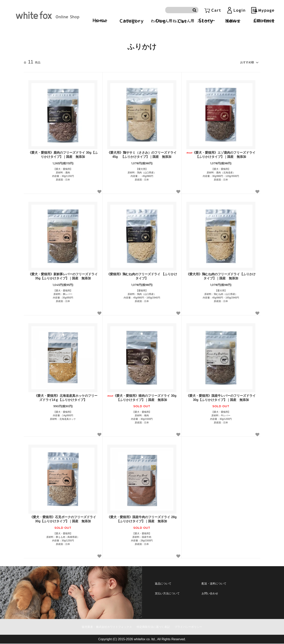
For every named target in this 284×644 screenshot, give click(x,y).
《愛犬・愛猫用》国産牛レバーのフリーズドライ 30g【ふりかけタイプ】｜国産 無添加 (221, 398)
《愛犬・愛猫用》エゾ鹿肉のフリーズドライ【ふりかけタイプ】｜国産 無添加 (221, 155)
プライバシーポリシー (200, 627)
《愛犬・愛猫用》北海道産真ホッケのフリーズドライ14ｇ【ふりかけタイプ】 (63, 398)
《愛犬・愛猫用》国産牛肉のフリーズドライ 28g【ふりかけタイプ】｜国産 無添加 (142, 519)
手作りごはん (44, 34)
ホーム (27, 34)
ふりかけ (62, 34)
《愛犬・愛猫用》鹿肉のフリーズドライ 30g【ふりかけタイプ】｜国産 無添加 (63, 155)
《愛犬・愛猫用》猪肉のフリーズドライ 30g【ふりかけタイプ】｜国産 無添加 (142, 398)
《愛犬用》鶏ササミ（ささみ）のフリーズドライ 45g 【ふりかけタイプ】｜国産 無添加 (142, 155)
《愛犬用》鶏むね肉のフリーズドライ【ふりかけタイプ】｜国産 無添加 (221, 276)
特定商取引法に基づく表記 (156, 627)
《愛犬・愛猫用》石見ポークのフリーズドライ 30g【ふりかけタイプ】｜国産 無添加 (63, 519)
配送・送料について (221, 584)
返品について (168, 584)
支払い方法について (175, 595)
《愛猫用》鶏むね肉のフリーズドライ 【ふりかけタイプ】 (142, 276)
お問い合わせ (215, 595)
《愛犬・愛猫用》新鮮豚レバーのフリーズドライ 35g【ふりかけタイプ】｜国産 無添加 (63, 276)
